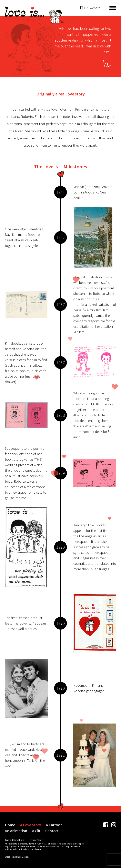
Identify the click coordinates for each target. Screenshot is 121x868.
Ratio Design (22, 857)
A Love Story (30, 825)
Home (10, 825)
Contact (52, 831)
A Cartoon (54, 825)
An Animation (16, 831)
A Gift (36, 831)
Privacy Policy (36, 840)
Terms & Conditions (15, 840)
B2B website (92, 8)
